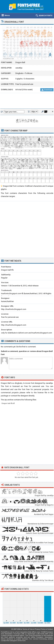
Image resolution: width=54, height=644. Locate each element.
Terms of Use (28, 629)
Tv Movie (29, 73)
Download (47, 90)
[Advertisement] (27, 101)
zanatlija (19, 68)
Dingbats (19, 73)
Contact (50, 629)
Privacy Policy (40, 629)
